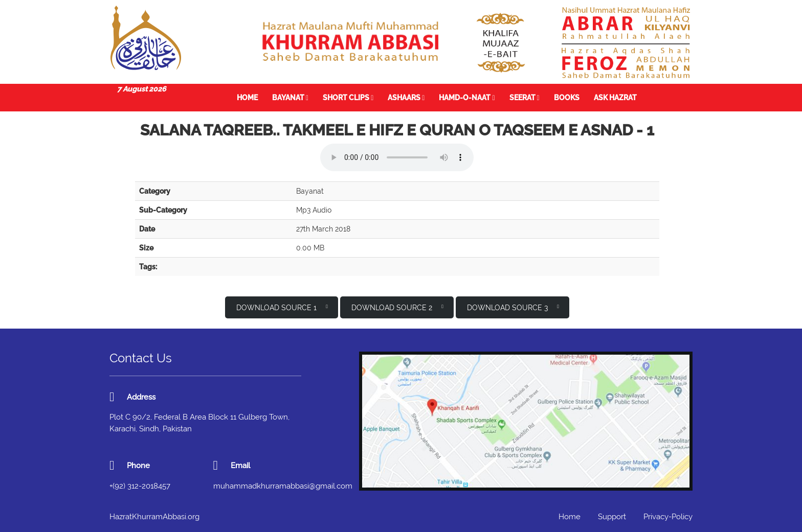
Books (567, 98)
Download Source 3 (513, 307)
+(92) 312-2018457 (140, 486)
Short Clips (348, 98)
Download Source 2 (397, 307)
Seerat (525, 98)
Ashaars (406, 98)
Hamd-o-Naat (467, 98)
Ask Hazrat (615, 98)
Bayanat (290, 98)
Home (247, 98)
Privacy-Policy (668, 517)
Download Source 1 (282, 307)
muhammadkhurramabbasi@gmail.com (283, 486)
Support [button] (612, 517)
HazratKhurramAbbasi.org (154, 517)
